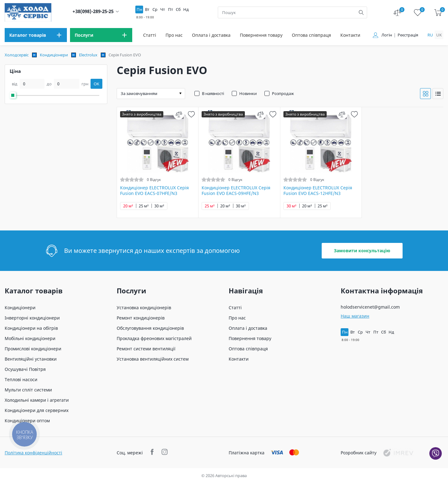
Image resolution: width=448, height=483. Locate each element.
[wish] (191, 114)
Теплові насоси (21, 379)
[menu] (36, 35)
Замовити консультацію (362, 251)
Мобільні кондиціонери (30, 338)
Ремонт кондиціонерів (141, 318)
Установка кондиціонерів (144, 308)
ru (430, 35)
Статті (150, 35)
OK (96, 84)
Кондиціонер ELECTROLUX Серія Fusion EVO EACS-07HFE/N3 (154, 191)
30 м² (159, 206)
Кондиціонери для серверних (37, 410)
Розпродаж (283, 93)
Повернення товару (261, 35)
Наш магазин (355, 316)
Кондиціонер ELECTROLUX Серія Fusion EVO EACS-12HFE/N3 (318, 191)
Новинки (248, 93)
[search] (361, 12)
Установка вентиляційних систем (153, 359)
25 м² (144, 206)
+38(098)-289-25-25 (93, 11)
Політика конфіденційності (33, 453)
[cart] (438, 13)
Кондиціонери (54, 55)
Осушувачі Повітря (25, 369)
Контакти (350, 35)
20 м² (128, 206)
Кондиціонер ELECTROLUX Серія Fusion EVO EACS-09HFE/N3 (236, 191)
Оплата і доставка (211, 35)
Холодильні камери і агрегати (37, 400)
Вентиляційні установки (31, 359)
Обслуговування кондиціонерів (150, 328)
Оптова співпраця (311, 35)
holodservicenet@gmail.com (370, 307)
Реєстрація (408, 35)
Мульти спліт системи (28, 390)
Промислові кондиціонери (33, 349)
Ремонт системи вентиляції (146, 349)
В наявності (213, 93)
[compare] (179, 114)
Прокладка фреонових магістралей (154, 338)
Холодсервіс (17, 55)
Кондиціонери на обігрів (31, 328)
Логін (387, 35)
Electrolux (88, 55)
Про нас (174, 35)
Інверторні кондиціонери (32, 318)
